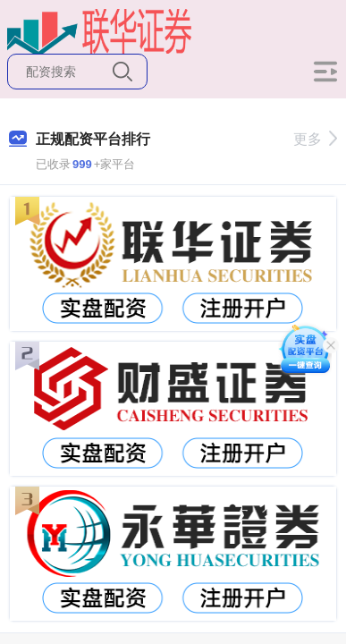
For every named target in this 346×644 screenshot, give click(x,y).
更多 (315, 139)
